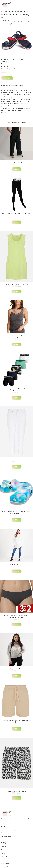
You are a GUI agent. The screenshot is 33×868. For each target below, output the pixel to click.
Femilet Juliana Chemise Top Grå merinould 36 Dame (16, 337)
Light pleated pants (17, 162)
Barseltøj (4, 850)
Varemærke (5, 866)
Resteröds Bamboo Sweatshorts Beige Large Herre (16, 721)
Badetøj (4, 847)
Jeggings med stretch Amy (17, 460)
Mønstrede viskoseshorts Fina (16, 791)
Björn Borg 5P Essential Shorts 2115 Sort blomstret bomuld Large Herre (16, 390)
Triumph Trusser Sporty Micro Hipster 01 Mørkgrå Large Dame (17, 617)
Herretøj (4, 860)
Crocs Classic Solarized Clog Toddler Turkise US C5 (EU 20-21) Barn (16, 512)
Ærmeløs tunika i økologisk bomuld (17, 285)
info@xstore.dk (6, 837)
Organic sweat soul (16, 669)
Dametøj (12, 59)
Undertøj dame (6, 863)
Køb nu (7, 78)
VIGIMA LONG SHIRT (16, 564)
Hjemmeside (5, 20)
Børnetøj (4, 853)
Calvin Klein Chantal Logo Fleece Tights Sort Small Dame (17, 214)
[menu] (30, 4)
